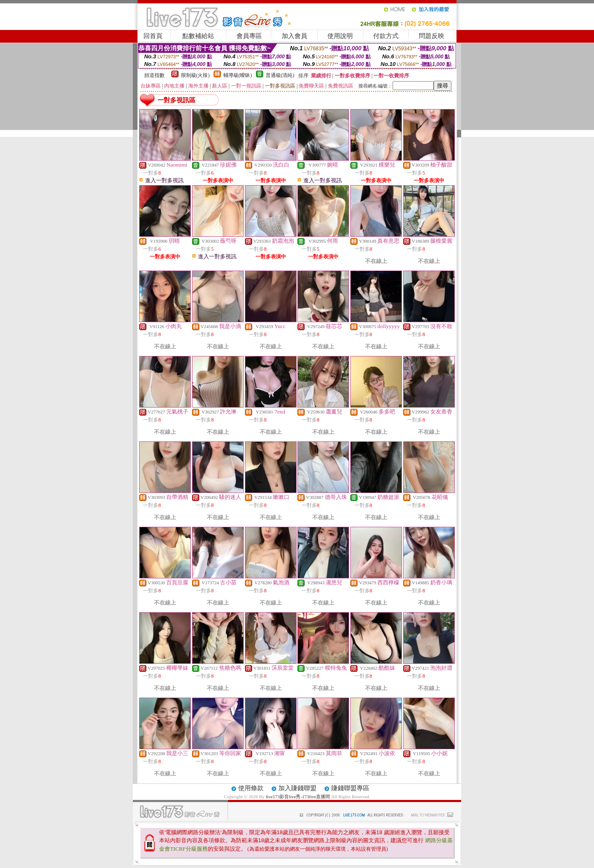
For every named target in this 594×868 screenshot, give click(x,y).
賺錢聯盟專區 (350, 788)
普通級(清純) (280, 75)
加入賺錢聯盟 (297, 788)
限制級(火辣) (195, 75)
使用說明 (340, 36)
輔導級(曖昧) (238, 75)
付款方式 (386, 36)
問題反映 (432, 36)
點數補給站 (198, 36)
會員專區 (249, 36)
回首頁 (153, 36)
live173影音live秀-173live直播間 (298, 797)
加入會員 (294, 36)
